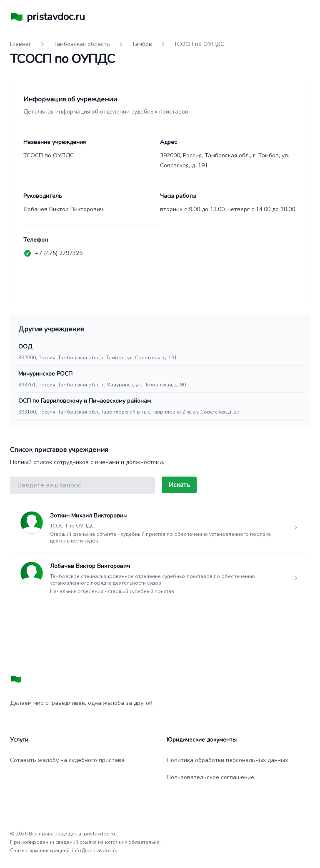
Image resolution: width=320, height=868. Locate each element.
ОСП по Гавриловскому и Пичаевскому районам (85, 401)
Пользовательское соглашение (210, 777)
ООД (25, 347)
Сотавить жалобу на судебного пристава (67, 760)
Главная (21, 44)
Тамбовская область (82, 44)
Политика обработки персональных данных (227, 760)
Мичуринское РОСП (45, 374)
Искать (179, 485)
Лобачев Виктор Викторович (90, 566)
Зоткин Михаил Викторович (88, 516)
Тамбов (142, 44)
